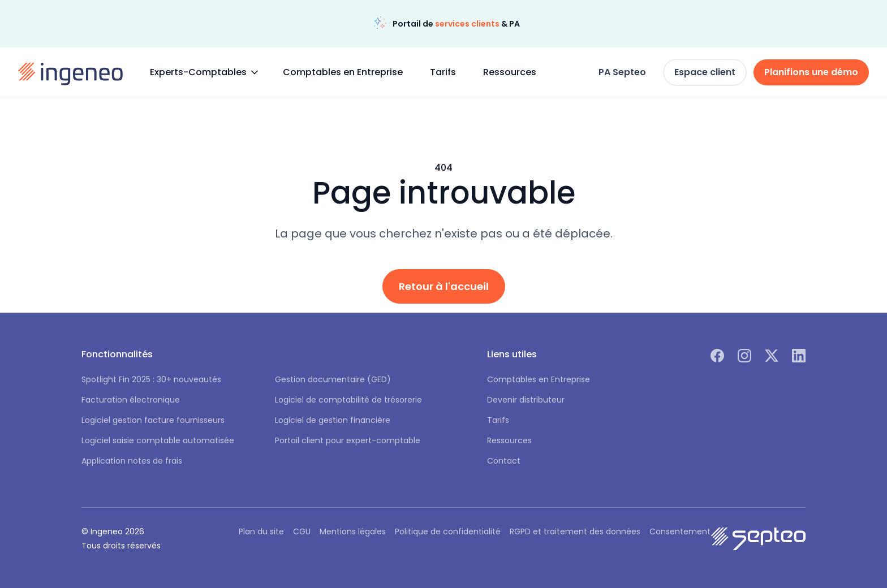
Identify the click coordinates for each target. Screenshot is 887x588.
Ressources (510, 72)
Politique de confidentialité (448, 531)
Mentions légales (353, 531)
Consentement (680, 531)
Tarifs (443, 72)
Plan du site (261, 531)
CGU (302, 531)
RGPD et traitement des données (575, 531)
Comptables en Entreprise (343, 72)
